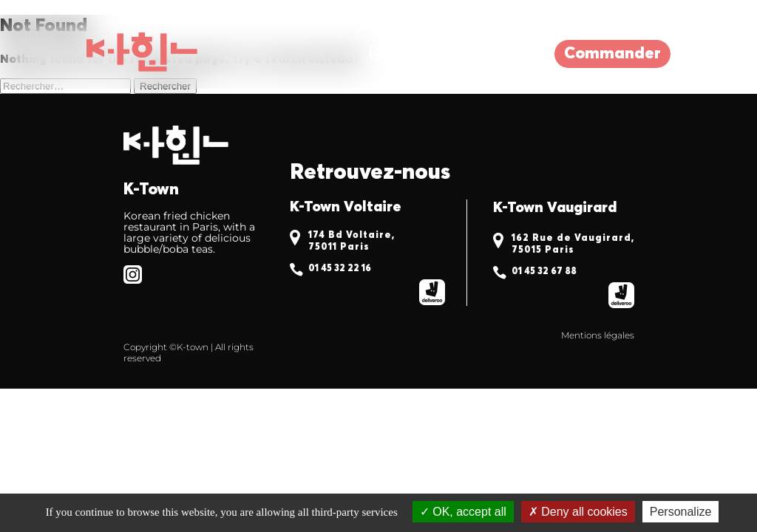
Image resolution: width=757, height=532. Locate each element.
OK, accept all (463, 512)
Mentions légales (598, 335)
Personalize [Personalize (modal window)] (681, 512)
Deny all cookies (578, 512)
